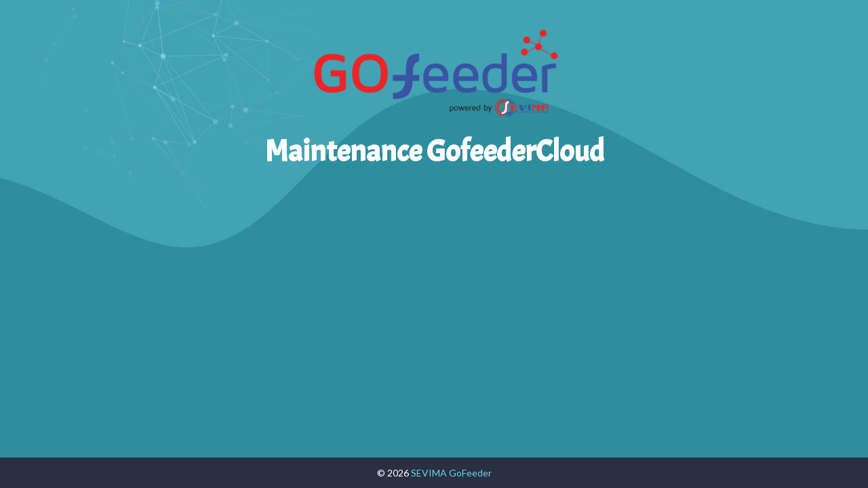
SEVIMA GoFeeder (451, 473)
